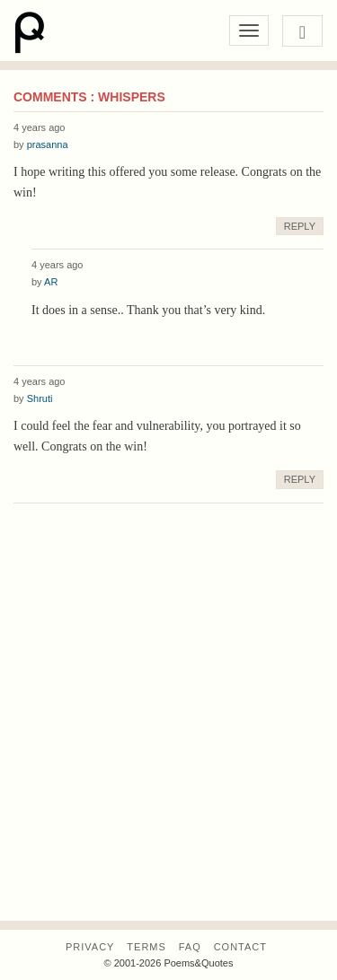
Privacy (90, 947)
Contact (240, 947)
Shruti (40, 398)
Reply (300, 226)
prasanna (48, 144)
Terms (146, 947)
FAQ (190, 947)
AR (51, 282)
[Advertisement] (168, 739)
